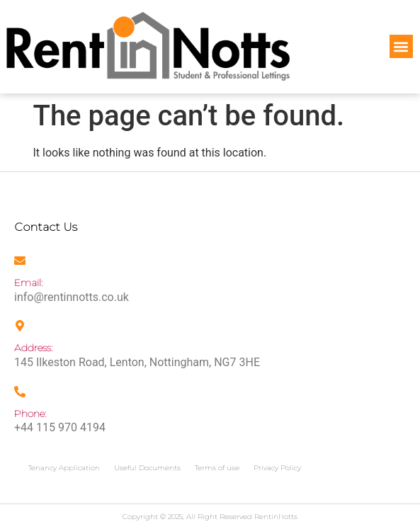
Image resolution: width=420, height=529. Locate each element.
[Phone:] (20, 392)
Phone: (30, 414)
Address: (34, 348)
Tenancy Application (64, 468)
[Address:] (20, 326)
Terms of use (217, 468)
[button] (401, 46)
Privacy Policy (277, 468)
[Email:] (20, 261)
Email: (29, 283)
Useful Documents (147, 468)
